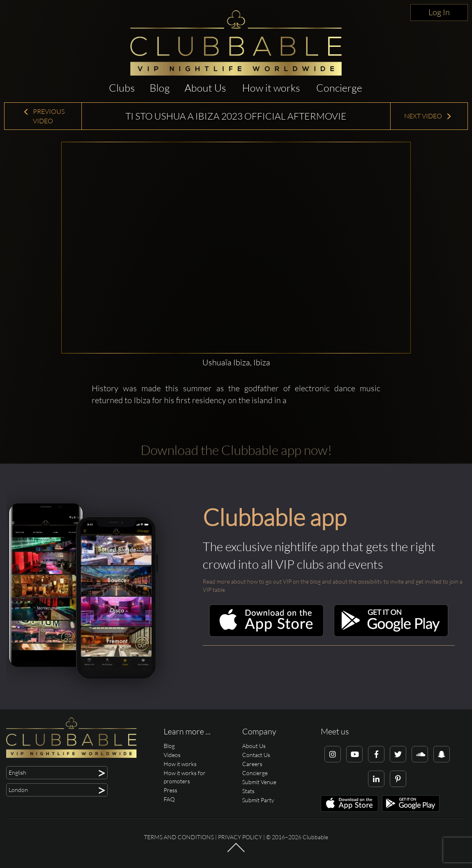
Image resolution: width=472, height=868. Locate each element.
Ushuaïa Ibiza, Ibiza (236, 362)
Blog (160, 88)
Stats (248, 791)
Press (170, 790)
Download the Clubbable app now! (236, 450)
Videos (172, 755)
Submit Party (258, 800)
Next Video (428, 116)
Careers (252, 764)
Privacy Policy (240, 837)
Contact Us (256, 755)
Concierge (339, 88)
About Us (205, 88)
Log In (439, 12)
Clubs (122, 88)
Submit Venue (259, 782)
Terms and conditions (179, 837)
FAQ (169, 799)
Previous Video (44, 116)
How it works (271, 88)
